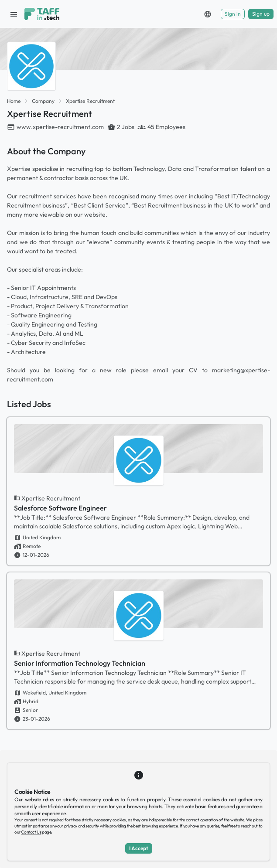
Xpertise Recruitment (90, 101)
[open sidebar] (14, 14)
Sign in (233, 14)
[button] (208, 14)
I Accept (139, 848)
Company (43, 101)
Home (14, 101)
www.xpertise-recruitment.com (60, 127)
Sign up (261, 14)
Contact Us (31, 832)
